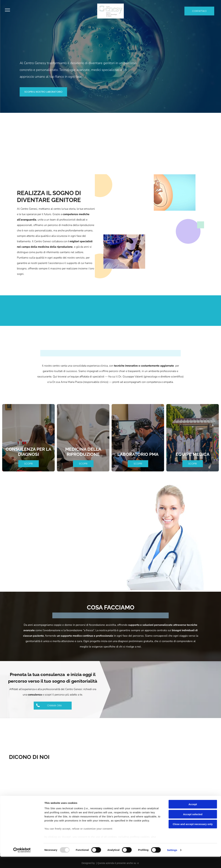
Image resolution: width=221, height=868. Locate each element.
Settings (172, 861)
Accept (193, 816)
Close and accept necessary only (193, 836)
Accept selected (193, 826)
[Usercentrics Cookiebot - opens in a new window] (22, 861)
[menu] (7, 10)
